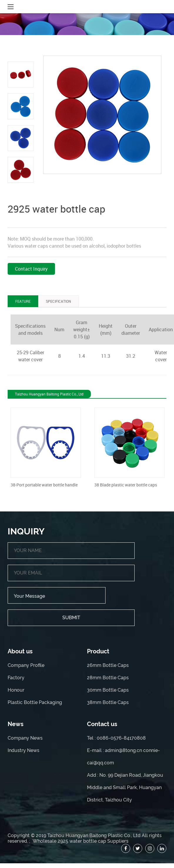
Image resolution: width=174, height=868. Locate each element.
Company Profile (26, 665)
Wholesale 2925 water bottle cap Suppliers (81, 841)
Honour (16, 690)
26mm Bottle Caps (108, 665)
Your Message (57, 595)
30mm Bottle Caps (108, 690)
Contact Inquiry (31, 269)
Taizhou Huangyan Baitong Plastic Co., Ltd (94, 835)
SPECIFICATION (58, 301)
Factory (16, 678)
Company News (25, 738)
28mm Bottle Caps (108, 678)
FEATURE (23, 301)
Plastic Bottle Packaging (35, 702)
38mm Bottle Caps (108, 702)
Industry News (24, 750)
